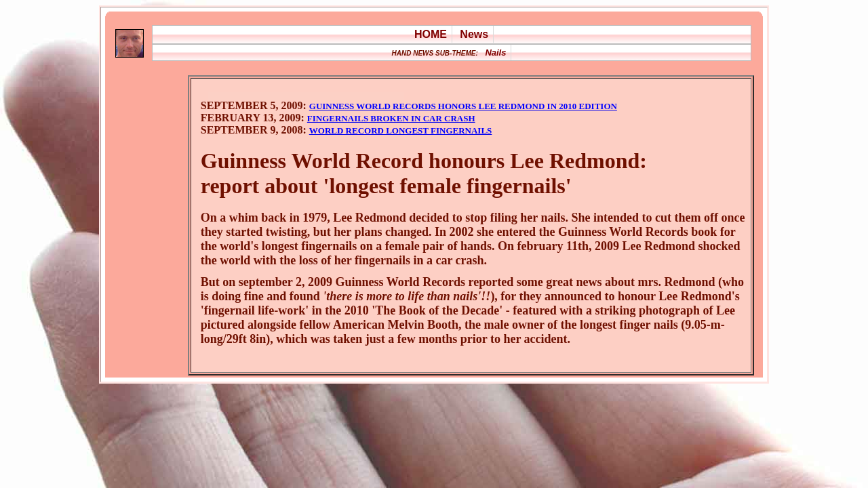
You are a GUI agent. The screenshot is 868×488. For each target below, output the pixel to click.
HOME (431, 34)
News (474, 34)
